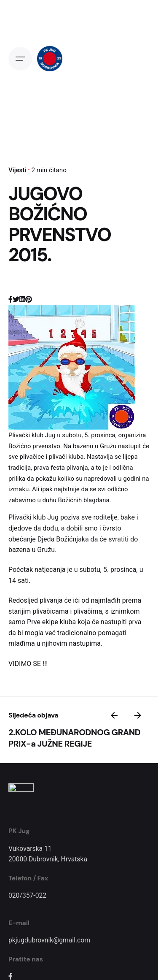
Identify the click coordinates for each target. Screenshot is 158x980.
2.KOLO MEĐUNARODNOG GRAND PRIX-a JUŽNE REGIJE (75, 738)
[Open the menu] (20, 59)
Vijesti (17, 170)
